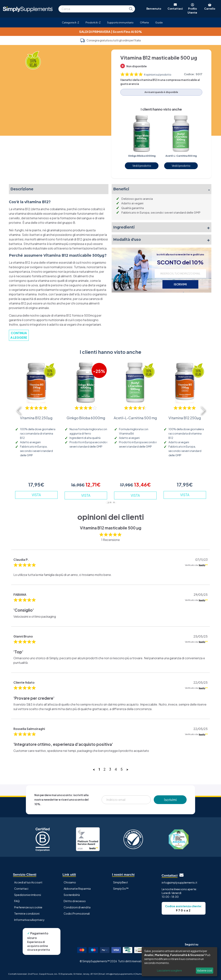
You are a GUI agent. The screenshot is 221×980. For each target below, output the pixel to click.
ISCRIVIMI (180, 284)
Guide (159, 22)
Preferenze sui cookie (28, 907)
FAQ (17, 901)
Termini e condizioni (27, 913)
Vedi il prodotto (142, 166)
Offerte (144, 22)
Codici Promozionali (77, 913)
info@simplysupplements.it (179, 882)
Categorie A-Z (71, 22)
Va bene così (204, 970)
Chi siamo (70, 882)
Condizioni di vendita (77, 907)
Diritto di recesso (75, 901)
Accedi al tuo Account (28, 882)
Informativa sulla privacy (29, 920)
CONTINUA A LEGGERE (19, 335)
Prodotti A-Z (93, 22)
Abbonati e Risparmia (77, 889)
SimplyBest (121, 882)
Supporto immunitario (120, 22)
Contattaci (21, 889)
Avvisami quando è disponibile (161, 92)
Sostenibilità (72, 895)
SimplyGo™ (121, 889)
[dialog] (179, 962)
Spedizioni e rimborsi (28, 895)
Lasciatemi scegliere (169, 970)
